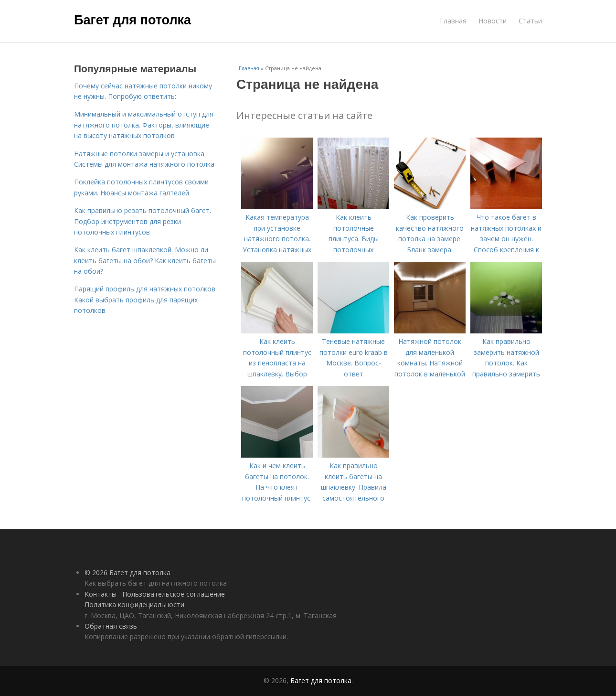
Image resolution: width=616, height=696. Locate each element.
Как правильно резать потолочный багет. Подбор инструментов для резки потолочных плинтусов (143, 221)
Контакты (101, 594)
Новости (493, 21)
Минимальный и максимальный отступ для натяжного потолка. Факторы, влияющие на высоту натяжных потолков (144, 125)
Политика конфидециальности (134, 605)
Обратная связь (111, 626)
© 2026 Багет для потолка (127, 573)
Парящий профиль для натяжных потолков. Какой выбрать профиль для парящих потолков (145, 300)
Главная (453, 21)
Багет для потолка (133, 20)
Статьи (530, 21)
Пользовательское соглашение (174, 594)
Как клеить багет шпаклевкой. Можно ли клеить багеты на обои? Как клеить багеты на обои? (145, 260)
